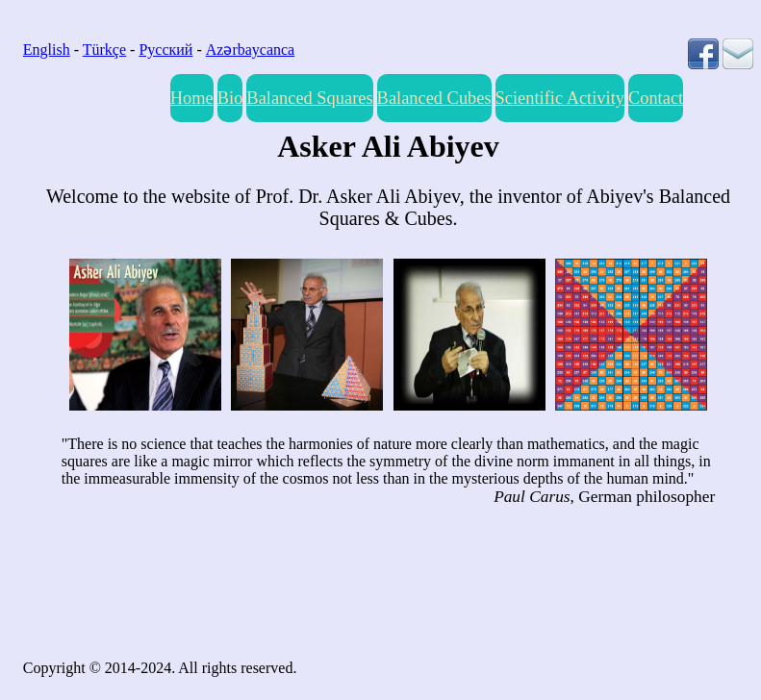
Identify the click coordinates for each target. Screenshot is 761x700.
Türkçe (104, 50)
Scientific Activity (560, 98)
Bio (230, 98)
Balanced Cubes (434, 98)
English (47, 50)
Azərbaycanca (251, 50)
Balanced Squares (309, 98)
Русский (165, 50)
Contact (656, 98)
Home (192, 98)
